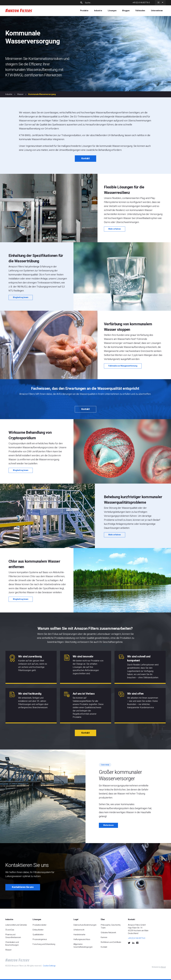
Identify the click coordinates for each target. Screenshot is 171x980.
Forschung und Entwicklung (44, 944)
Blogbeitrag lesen (21, 297)
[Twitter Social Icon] (129, 943)
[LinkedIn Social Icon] (133, 943)
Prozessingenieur (40, 939)
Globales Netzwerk (108, 933)
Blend (163, 967)
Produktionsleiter (40, 925)
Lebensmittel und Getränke (16, 925)
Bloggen (126, 11)
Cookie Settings (49, 966)
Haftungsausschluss (82, 939)
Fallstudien (140, 11)
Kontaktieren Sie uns (23, 887)
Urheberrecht (79, 930)
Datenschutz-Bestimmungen (85, 925)
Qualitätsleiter (38, 935)
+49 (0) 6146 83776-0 (141, 3)
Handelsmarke (79, 935)
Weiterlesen (108, 825)
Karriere (104, 937)
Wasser (20, 94)
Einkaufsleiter (38, 930)
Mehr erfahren (115, 229)
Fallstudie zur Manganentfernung (123, 366)
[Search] (106, 3)
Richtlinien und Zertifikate (111, 942)
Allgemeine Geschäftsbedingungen (83, 946)
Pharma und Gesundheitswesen (13, 936)
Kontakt (86, 158)
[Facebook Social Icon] (137, 943)
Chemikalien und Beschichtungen (12, 944)
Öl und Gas (10, 930)
